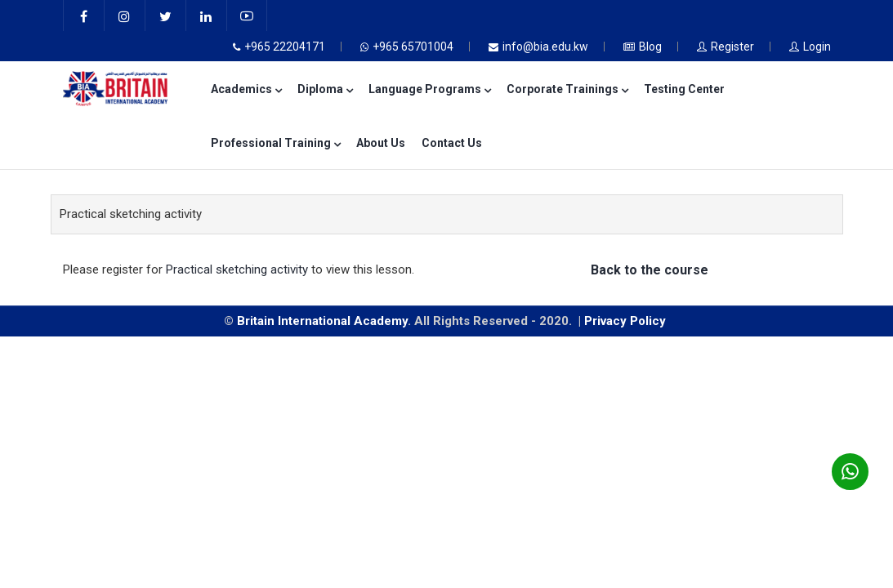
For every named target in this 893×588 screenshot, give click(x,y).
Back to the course (650, 270)
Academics (246, 89)
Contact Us (452, 143)
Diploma (325, 89)
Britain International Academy (322, 321)
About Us (381, 143)
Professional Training (275, 143)
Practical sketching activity (237, 269)
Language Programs (429, 89)
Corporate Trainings (567, 89)
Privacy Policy (627, 321)
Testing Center (684, 89)
